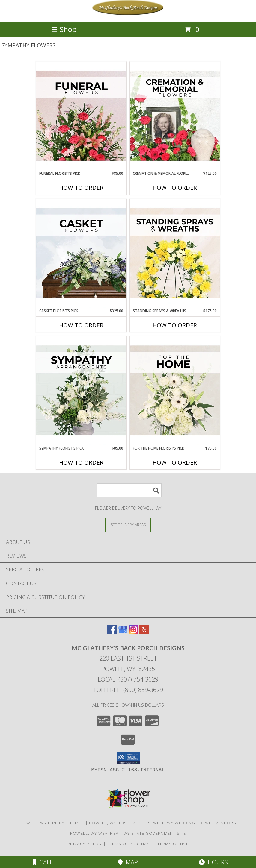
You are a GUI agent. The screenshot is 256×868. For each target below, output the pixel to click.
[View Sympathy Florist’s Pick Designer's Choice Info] (81, 391)
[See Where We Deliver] (128, 525)
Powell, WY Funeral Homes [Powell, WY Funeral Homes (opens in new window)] (52, 823)
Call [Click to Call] (43, 862)
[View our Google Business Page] (123, 632)
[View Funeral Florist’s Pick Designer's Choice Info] (81, 116)
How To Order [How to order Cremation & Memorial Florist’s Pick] (175, 188)
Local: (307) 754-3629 (128, 679)
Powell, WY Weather (94, 833)
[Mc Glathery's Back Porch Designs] (128, 13)
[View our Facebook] (112, 632)
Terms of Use (173, 844)
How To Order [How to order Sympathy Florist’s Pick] (81, 462)
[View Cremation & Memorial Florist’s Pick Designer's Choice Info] (175, 116)
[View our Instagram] (133, 632)
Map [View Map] (128, 862)
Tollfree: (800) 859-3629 (128, 690)
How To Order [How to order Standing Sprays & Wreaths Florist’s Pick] (175, 325)
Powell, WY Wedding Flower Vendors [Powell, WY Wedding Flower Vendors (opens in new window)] (191, 823)
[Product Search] (129, 490)
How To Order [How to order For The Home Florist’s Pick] (175, 462)
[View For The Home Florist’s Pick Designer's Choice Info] (175, 391)
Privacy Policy (85, 844)
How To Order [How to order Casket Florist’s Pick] (81, 325)
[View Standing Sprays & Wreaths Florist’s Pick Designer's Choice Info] (175, 254)
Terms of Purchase (130, 844)
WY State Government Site (155, 833)
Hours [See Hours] (213, 862)
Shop (64, 29)
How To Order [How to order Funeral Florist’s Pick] (81, 188)
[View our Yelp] (144, 632)
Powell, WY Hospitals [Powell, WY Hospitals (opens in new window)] (115, 823)
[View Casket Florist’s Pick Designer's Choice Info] (81, 254)
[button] (128, 758)
